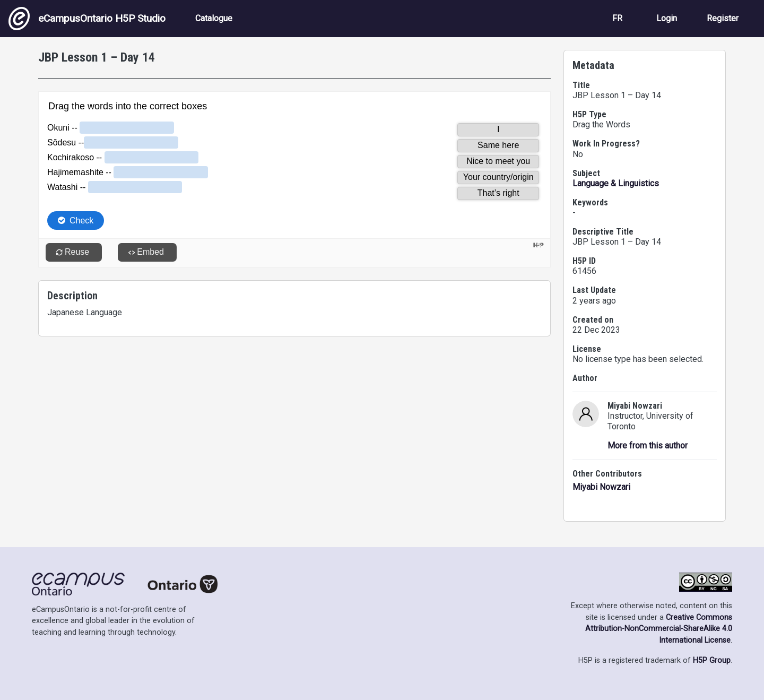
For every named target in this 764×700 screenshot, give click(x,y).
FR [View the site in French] (617, 18)
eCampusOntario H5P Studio (87, 19)
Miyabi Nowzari (601, 487)
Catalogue (214, 18)
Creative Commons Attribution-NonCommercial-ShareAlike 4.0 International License (659, 629)
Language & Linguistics (616, 183)
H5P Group (712, 660)
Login (667, 18)
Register (723, 18)
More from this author (648, 446)
